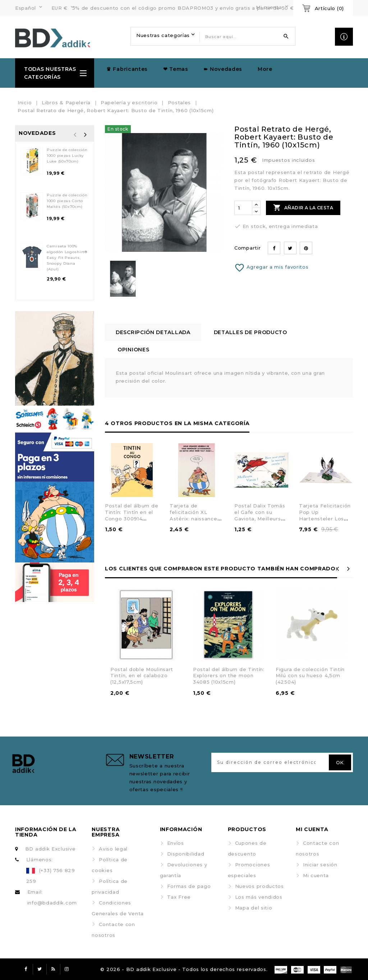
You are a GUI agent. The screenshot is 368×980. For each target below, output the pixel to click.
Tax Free (179, 897)
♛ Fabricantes (127, 69)
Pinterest (306, 248)
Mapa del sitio (254, 908)
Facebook (26, 969)
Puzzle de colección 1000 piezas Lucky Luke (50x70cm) (67, 156)
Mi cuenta (316, 875)
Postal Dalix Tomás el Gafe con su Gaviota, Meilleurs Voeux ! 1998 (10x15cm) (260, 518)
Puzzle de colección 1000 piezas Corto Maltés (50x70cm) (67, 201)
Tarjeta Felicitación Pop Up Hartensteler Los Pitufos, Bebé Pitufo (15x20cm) (325, 518)
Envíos (176, 843)
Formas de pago (189, 886)
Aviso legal (113, 849)
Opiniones (133, 350)
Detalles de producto (250, 332)
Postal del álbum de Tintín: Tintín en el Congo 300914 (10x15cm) (132, 515)
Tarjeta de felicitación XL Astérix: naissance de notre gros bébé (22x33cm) (196, 518)
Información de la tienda (46, 832)
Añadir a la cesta (303, 208)
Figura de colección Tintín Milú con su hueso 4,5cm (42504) (310, 676)
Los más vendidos (259, 897)
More (265, 69)
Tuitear (290, 248)
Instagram (67, 969)
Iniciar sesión (320, 865)
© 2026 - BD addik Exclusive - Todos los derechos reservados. (184, 969)
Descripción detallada (153, 332)
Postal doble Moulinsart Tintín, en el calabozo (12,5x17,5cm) (142, 676)
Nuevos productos (259, 886)
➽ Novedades (223, 69)
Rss (53, 969)
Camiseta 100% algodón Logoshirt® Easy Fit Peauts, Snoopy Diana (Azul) (67, 258)
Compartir (274, 248)
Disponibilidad (186, 854)
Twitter (40, 969)
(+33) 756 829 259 (51, 876)
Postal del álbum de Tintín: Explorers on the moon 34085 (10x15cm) (229, 676)
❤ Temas (176, 69)
